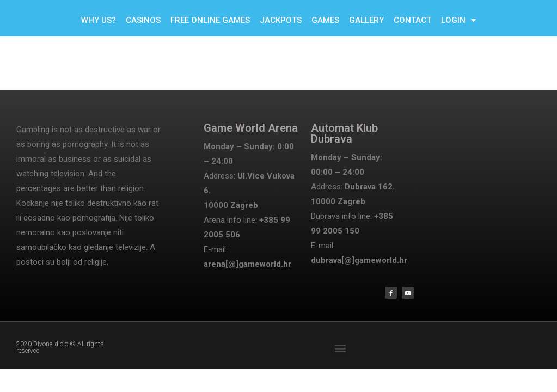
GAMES (325, 20)
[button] (340, 348)
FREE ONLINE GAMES (210, 20)
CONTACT (412, 20)
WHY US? (99, 20)
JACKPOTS (281, 20)
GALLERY (366, 20)
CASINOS (143, 20)
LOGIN (458, 20)
